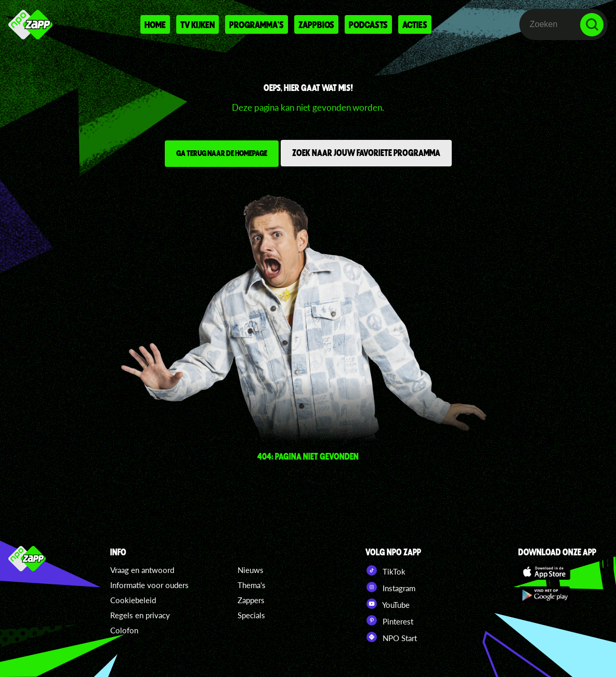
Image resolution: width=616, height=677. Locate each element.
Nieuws (251, 570)
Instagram (390, 587)
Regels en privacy (140, 615)
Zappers (251, 600)
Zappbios (316, 24)
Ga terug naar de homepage (222, 153)
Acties (415, 24)
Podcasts (368, 24)
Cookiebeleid (133, 600)
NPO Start (391, 637)
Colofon (124, 630)
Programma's (257, 24)
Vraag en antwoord (142, 570)
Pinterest (389, 620)
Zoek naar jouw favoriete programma (366, 152)
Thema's (252, 585)
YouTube (388, 604)
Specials (251, 615)
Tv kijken (198, 24)
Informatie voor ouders (149, 585)
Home (155, 24)
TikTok (385, 570)
